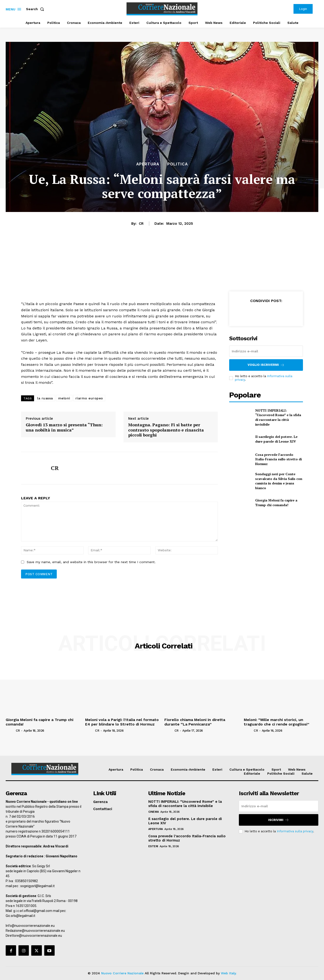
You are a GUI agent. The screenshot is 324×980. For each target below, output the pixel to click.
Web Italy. (229, 973)
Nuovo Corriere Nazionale (122, 973)
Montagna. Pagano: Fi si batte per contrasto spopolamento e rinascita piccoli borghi (166, 430)
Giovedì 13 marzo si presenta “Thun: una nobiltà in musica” (64, 427)
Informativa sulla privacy (295, 831)
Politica (177, 164)
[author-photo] (10, 730)
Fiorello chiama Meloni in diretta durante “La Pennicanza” (195, 722)
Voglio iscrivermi (266, 365)
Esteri (153, 846)
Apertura (148, 164)
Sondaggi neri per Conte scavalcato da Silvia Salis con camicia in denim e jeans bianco (279, 481)
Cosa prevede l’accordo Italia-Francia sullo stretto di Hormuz (278, 459)
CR (141, 224)
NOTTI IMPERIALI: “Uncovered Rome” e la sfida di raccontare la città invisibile (278, 417)
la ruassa (45, 398)
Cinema (154, 812)
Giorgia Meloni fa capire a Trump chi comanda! (276, 503)
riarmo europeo (89, 398)
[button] (36, 9)
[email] (266, 351)
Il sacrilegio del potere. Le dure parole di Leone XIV (276, 439)
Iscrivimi (279, 820)
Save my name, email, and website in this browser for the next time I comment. (91, 562)
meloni (64, 398)
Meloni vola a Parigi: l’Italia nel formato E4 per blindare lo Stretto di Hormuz (122, 722)
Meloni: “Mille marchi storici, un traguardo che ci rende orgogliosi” (277, 722)
